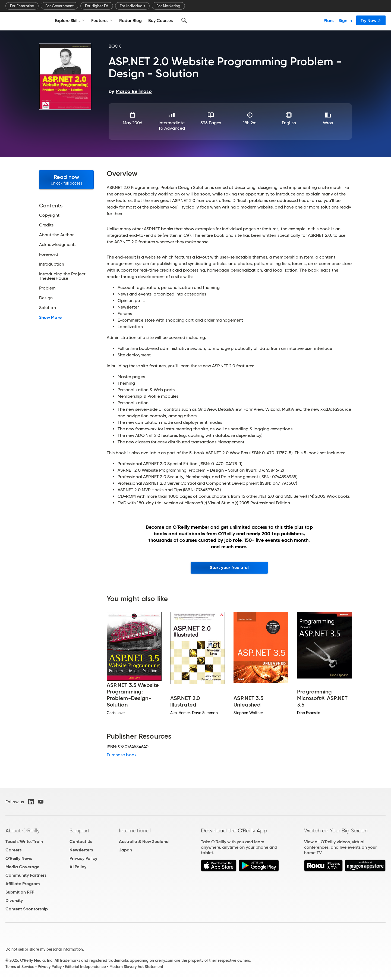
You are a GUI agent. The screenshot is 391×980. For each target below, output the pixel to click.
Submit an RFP (20, 892)
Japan (125, 850)
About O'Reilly (23, 830)
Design (46, 298)
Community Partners (26, 875)
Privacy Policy (83, 858)
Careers (13, 850)
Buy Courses (160, 20)
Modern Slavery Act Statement (136, 967)
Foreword (49, 254)
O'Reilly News (19, 858)
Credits (46, 225)
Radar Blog (130, 20)
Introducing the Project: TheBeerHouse (63, 276)
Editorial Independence (85, 967)
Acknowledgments (58, 245)
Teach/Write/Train (24, 841)
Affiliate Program (23, 884)
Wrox (328, 123)
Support (80, 830)
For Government (59, 6)
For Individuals (132, 6)
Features (102, 20)
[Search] (184, 20)
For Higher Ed (97, 6)
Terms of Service (20, 967)
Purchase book (122, 755)
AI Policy (78, 867)
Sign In (345, 20)
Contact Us (81, 841)
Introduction (52, 264)
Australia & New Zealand (144, 841)
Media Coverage (22, 867)
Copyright (49, 215)
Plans (329, 20)
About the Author (56, 235)
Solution (48, 308)
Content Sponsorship (27, 909)
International (135, 830)
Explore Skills (70, 20)
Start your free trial (229, 567)
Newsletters (81, 850)
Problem (48, 288)
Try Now (371, 20)
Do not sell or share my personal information (44, 949)
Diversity (14, 900)
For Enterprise (22, 6)
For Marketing (168, 6)
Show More (50, 318)
